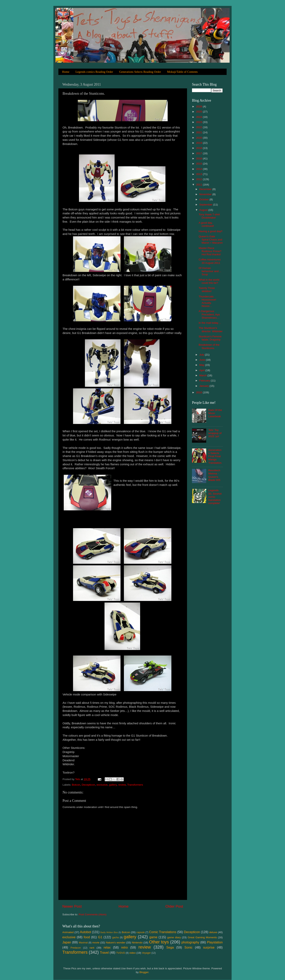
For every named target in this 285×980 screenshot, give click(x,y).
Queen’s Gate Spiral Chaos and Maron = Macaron (211, 240)
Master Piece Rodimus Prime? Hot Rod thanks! (210, 251)
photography (190, 942)
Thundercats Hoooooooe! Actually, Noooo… (208, 301)
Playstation (215, 942)
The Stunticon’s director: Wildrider (211, 330)
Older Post (174, 906)
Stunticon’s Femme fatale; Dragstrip (210, 338)
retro (124, 947)
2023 (199, 122)
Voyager (146, 953)
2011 (199, 185)
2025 (199, 112)
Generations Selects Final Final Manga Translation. (215, 456)
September (206, 205)
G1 (100, 937)
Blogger (144, 972)
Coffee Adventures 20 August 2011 (210, 261)
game (153, 937)
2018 (199, 148)
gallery (113, 785)
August (204, 210)
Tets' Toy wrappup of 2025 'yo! (215, 433)
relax (107, 947)
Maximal (83, 943)
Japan (67, 942)
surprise (209, 947)
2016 (199, 158)
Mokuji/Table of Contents (182, 72)
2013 (199, 174)
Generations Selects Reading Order (140, 72)
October (204, 199)
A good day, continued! (206, 224)
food (87, 937)
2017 (199, 153)
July (202, 355)
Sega (170, 947)
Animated (68, 932)
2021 (199, 132)
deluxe (213, 932)
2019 (199, 143)
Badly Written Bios (109, 932)
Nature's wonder (116, 943)
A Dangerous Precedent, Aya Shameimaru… (209, 314)
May (202, 365)
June (203, 360)
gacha (115, 937)
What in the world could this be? (209, 281)
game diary (174, 937)
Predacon (76, 948)
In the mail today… (210, 323)
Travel (104, 953)
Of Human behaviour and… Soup (210, 271)
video (132, 953)
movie (96, 943)
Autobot (85, 932)
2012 (199, 179)
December (206, 189)
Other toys (159, 942)
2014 (199, 169)
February (205, 381)
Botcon (76, 785)
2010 (199, 392)
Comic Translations (163, 932)
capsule (141, 932)
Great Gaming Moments (202, 937)
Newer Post (72, 906)
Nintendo (137, 943)
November (206, 194)
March (203, 375)
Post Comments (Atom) (93, 914)
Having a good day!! (211, 231)
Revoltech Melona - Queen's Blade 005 (214, 475)
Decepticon (88, 785)
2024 (199, 117)
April (202, 370)
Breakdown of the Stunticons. (209, 346)
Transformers (135, 785)
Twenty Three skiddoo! (207, 290)
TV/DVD (121, 953)
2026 (199, 106)
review (122, 785)
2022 (199, 127)
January (204, 386)
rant (92, 948)
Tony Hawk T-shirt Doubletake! (209, 216)
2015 (199, 164)
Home (66, 72)
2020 (199, 138)
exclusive (102, 785)
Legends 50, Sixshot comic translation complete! (215, 497)
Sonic (189, 947)
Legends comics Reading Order (94, 72)
